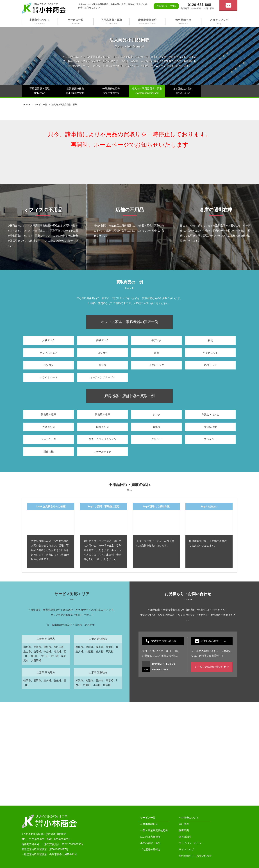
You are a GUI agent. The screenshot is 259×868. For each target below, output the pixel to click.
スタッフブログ (219, 22)
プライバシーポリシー (191, 843)
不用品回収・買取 (112, 22)
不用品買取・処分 (150, 843)
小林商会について (40, 22)
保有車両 (184, 830)
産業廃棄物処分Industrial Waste (75, 91)
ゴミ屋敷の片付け (150, 849)
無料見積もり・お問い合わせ (195, 856)
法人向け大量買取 (150, 837)
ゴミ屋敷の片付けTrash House (183, 91)
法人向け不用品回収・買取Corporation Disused (147, 91)
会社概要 (184, 824)
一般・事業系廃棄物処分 (154, 830)
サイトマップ (186, 849)
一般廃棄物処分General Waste (111, 91)
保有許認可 (185, 837)
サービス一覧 (76, 22)
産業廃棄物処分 (147, 22)
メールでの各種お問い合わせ (212, 667)
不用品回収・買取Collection (40, 91)
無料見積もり (183, 22)
